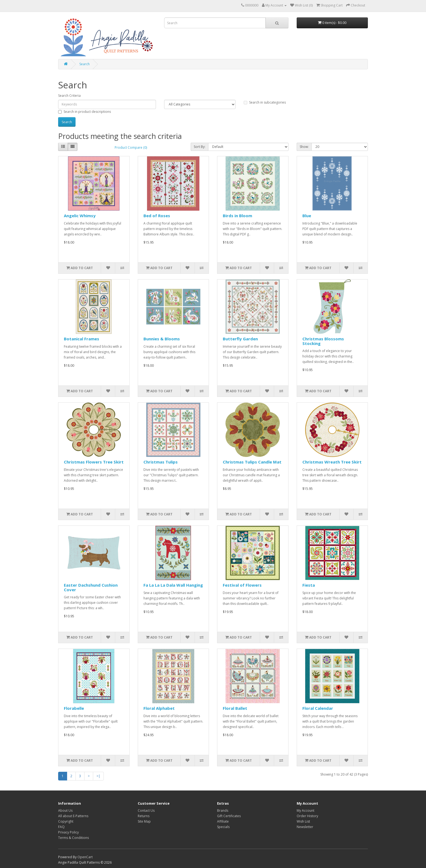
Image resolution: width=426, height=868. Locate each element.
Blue (307, 216)
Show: (304, 147)
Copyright (66, 821)
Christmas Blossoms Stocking (323, 341)
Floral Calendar (318, 708)
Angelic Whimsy (80, 216)
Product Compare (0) (131, 147)
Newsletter (305, 827)
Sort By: (200, 147)
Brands (223, 811)
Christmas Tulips (161, 462)
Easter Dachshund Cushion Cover (91, 587)
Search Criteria (69, 96)
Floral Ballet (235, 708)
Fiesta (309, 585)
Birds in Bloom (237, 216)
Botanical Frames (82, 339)
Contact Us (146, 811)
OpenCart (85, 857)
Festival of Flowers (242, 585)
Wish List (303, 821)
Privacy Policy (68, 832)
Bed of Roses (157, 216)
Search (84, 64)
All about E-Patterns (73, 816)
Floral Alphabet (159, 708)
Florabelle (74, 708)
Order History (307, 816)
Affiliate (223, 821)
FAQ (61, 827)
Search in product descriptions (84, 112)
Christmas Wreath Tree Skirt (332, 462)
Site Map (144, 821)
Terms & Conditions (73, 838)
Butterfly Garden (240, 339)
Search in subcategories (265, 102)
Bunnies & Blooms (162, 339)
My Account (306, 811)
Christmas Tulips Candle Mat (252, 462)
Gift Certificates (229, 816)
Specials (223, 827)
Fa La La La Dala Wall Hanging (173, 585)
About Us (65, 811)
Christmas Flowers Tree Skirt (94, 462)
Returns (144, 816)
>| (98, 776)
